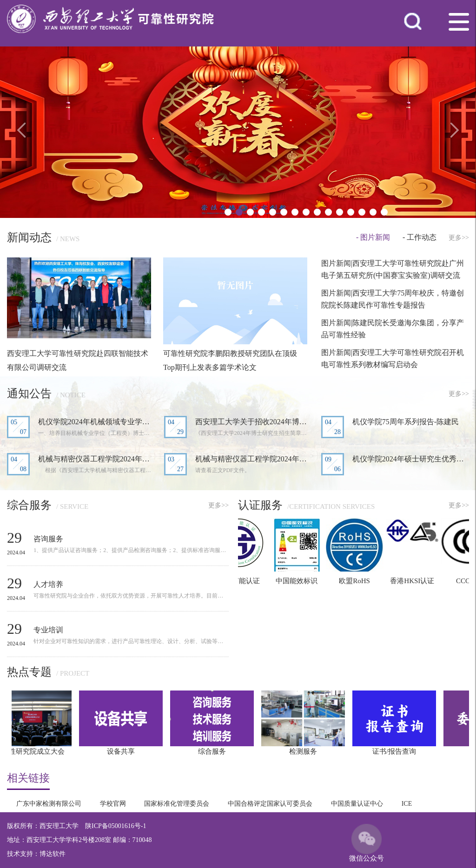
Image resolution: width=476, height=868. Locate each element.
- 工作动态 (420, 237)
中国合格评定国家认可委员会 (270, 804)
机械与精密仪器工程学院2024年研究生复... (96, 459)
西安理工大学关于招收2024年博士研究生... (254, 422)
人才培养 (48, 584)
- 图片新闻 (373, 237)
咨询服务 (48, 539)
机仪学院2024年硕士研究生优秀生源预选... (411, 459)
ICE (407, 804)
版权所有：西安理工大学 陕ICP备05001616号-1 (76, 826)
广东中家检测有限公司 (49, 804)
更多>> (459, 238)
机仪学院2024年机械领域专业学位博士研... (96, 422)
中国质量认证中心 (357, 804)
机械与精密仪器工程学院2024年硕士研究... (254, 459)
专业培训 (48, 630)
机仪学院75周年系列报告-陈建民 (406, 422)
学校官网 (113, 804)
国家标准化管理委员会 (177, 804)
